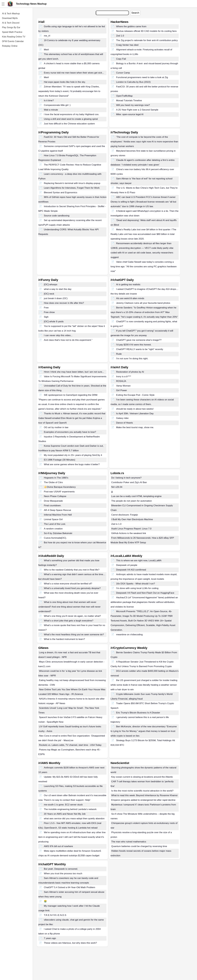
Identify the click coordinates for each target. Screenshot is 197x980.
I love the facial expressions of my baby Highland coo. (72, 114)
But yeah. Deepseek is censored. (61, 869)
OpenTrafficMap (124, 96)
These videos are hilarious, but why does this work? (70, 943)
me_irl (47, 36)
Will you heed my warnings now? (133, 105)
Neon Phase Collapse (55, 496)
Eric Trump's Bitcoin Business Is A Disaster (138, 713)
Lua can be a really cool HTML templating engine (136, 496)
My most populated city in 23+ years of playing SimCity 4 (73, 455)
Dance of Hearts (125, 423)
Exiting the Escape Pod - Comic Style (135, 395)
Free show (49, 312)
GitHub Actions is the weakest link (129, 533)
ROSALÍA (121, 381)
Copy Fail (121, 59)
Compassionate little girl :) (57, 105)
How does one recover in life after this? (64, 303)
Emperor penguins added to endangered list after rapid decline (143, 800)
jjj (112, 492)
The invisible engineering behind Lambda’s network (70, 809)
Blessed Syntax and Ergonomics (61, 193)
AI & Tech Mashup (11, 14)
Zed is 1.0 (116, 524)
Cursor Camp (123, 73)
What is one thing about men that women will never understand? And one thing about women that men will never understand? (69, 607)
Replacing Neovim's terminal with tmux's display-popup (72, 183)
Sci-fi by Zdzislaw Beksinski (58, 533)
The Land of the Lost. (55, 524)
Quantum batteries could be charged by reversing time (139, 846)
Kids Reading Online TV (14, 37)
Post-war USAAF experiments (59, 492)
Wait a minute (51, 110)
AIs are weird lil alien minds (130, 298)
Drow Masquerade (53, 501)
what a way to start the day (58, 289)
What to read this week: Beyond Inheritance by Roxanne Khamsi (144, 795)
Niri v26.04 (117, 487)
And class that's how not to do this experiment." (68, 340)
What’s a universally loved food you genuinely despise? (72, 588)
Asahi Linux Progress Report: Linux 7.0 (131, 529)
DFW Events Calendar (13, 41)
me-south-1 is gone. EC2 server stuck (63, 805)
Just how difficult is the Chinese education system (69, 124)
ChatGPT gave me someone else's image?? (139, 340)
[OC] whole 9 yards (54, 322)
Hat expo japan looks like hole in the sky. (65, 82)
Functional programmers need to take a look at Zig (142, 77)
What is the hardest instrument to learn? (64, 639)
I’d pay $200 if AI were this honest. (134, 345)
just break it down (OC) (56, 298)
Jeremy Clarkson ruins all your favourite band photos (143, 303)
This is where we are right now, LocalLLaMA (139, 560)
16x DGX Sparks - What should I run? (136, 584)
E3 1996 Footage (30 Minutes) (60, 460)
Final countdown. (53, 506)
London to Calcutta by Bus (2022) (133, 82)
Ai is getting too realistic (128, 285)
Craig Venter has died (127, 45)
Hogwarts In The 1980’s (56, 478)
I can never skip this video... (58, 335)
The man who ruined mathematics (129, 842)
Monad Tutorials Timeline (129, 101)
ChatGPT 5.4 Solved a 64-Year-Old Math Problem (70, 887)
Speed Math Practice (12, 32)
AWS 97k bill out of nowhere (58, 846)
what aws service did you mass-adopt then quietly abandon (74, 819)
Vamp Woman (123, 386)
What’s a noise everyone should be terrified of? (68, 584)
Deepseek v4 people (127, 565)
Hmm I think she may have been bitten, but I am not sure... (74, 372)
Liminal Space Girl (53, 519)
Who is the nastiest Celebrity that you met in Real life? (72, 570)
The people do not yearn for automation (132, 501)
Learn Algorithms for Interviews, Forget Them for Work (72, 188)
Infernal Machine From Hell (58, 515)
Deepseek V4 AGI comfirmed (131, 570)
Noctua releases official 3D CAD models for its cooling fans (146, 31)
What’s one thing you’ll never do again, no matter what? (72, 616)
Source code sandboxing (57, 216)
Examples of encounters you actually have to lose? (70, 432)
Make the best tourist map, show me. (135, 427)
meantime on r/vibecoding (129, 635)
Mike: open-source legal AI (130, 114)
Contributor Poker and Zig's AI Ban (129, 482)
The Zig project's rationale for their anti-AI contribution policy (147, 40)
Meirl (46, 50)
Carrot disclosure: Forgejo (125, 515)
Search (135, 13)
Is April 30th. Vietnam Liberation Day (135, 414)
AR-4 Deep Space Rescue (57, 510)
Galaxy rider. (123, 418)
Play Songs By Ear (11, 27)
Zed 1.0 (120, 36)
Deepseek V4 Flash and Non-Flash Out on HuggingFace (145, 593)
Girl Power (122, 390)
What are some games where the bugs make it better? (72, 464)
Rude (119, 354)
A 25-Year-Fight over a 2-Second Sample (137, 110)
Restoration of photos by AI (130, 372)
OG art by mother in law (56, 427)
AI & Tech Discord (11, 23)
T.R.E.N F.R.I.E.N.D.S (55, 915)
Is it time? (49, 101)
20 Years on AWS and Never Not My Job (65, 814)
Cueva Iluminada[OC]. (55, 538)
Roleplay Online (10, 46)
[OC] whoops (51, 285)
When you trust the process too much (63, 874)
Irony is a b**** (124, 376)
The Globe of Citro (53, 482)
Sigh (46, 317)
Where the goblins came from (131, 26)
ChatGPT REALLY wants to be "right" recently (140, 349)
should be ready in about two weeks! (135, 409)
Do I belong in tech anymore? (126, 478)
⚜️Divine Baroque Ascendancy (60, 487)
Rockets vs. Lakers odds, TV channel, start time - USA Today (70, 745)
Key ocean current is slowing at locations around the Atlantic (142, 777)
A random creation (53, 529)
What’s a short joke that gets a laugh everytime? (69, 621)
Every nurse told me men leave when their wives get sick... (74, 73)
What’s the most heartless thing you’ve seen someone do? (74, 635)
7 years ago (50, 938)
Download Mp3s (10, 18)
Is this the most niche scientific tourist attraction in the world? (142, 791)
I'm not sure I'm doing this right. (132, 359)
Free (46, 308)
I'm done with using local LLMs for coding (137, 588)
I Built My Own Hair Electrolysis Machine (132, 519)
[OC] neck (49, 294)
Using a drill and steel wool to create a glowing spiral (71, 119)
